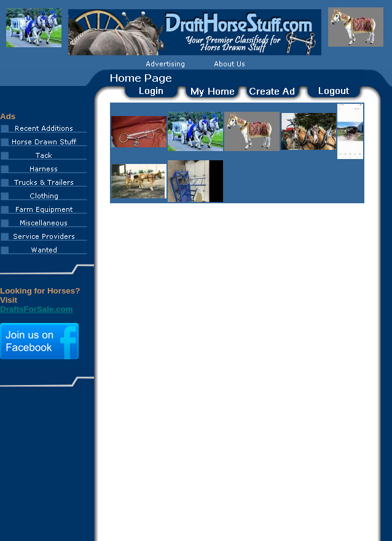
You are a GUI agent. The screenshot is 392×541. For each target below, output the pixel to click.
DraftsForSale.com (37, 309)
